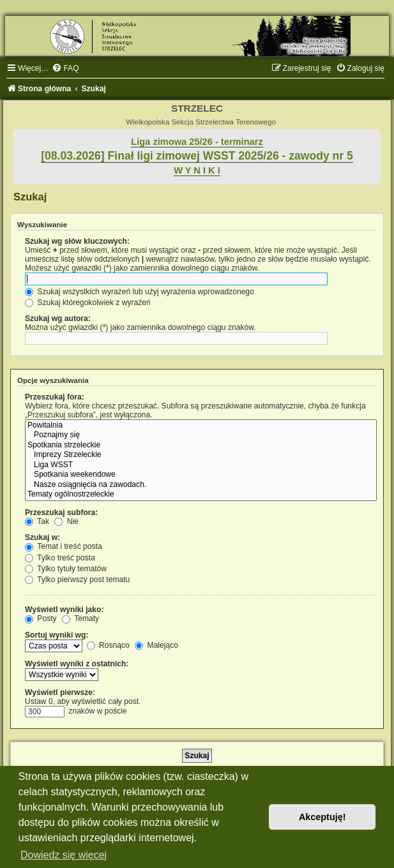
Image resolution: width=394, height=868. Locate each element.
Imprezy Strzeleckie (201, 455)
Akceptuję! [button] (322, 817)
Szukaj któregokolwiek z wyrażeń (88, 303)
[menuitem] (65, 68)
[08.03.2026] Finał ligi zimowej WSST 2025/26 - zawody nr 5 (197, 156)
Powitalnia (201, 426)
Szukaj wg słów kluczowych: (77, 241)
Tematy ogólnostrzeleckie (201, 495)
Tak (37, 521)
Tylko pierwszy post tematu (77, 580)
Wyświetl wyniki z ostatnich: (77, 664)
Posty (41, 618)
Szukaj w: (42, 537)
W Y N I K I (197, 170)
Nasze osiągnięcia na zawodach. (201, 485)
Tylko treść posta (60, 558)
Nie (66, 521)
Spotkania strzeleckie (201, 445)
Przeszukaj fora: (55, 397)
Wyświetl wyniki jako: (64, 610)
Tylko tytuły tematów (66, 569)
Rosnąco (108, 645)
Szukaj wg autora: (58, 318)
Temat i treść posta (64, 546)
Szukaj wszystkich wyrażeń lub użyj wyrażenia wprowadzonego (140, 292)
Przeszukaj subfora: (61, 513)
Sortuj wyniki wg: (57, 635)
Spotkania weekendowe (201, 475)
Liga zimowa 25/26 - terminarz (197, 142)
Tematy (80, 618)
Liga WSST (201, 465)
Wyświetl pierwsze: (60, 692)
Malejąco (156, 645)
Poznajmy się (201, 435)
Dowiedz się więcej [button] (64, 855)
